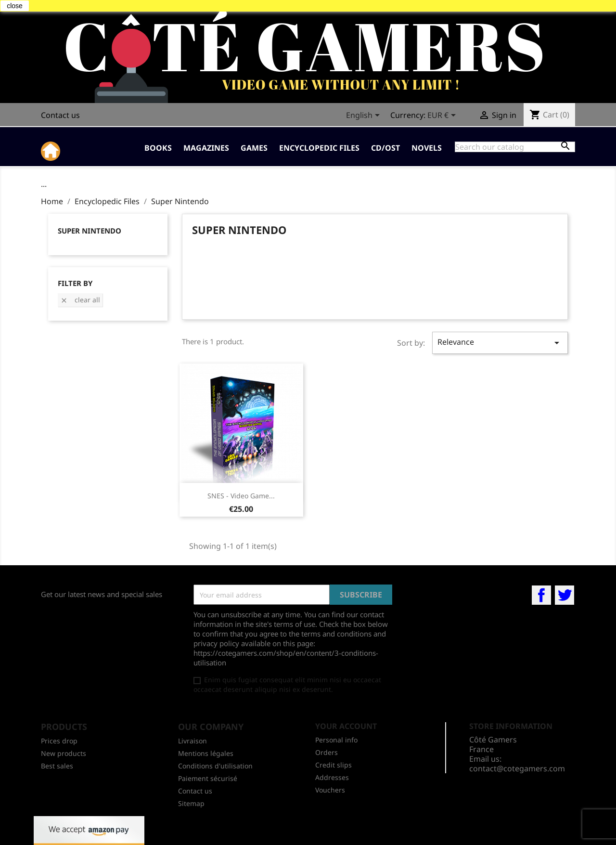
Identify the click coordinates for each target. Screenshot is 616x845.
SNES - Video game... (241, 496)
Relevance (500, 343)
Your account (346, 726)
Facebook (541, 595)
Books (158, 148)
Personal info (336, 740)
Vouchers (330, 790)
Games (254, 148)
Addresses (332, 777)
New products (64, 753)
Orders (327, 752)
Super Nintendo (90, 231)
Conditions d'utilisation (215, 766)
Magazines (206, 148)
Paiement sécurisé (208, 778)
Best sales (57, 766)
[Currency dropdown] (443, 116)
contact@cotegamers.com (517, 768)
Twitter (565, 595)
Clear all (80, 300)
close (15, 6)
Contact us (60, 115)
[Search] (515, 147)
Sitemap (191, 803)
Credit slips (334, 765)
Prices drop (59, 741)
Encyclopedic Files (319, 148)
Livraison (192, 741)
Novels (427, 148)
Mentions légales (206, 753)
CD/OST (385, 148)
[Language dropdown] (365, 116)
